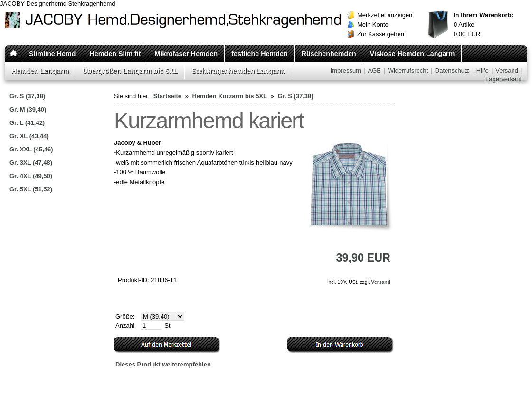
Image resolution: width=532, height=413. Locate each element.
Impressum (346, 70)
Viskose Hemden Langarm (413, 54)
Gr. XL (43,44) (29, 136)
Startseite (167, 96)
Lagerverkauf (503, 79)
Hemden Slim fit (115, 54)
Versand (507, 70)
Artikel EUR (484, 24)
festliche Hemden (259, 54)
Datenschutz (452, 70)
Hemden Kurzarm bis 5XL (229, 96)
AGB (375, 70)
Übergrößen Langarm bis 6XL (130, 71)
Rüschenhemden (329, 54)
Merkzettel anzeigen (385, 15)
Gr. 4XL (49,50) (31, 176)
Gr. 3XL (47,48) (31, 163)
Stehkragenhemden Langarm (238, 71)
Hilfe (483, 70)
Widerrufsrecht (408, 70)
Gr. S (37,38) (27, 96)
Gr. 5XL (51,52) (31, 189)
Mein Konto (373, 24)
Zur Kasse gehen (381, 34)
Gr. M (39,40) (28, 109)
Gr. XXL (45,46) (31, 149)
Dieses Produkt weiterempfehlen (163, 364)
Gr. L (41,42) (27, 123)
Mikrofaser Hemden (186, 54)
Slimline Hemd (52, 54)
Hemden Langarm (40, 71)
